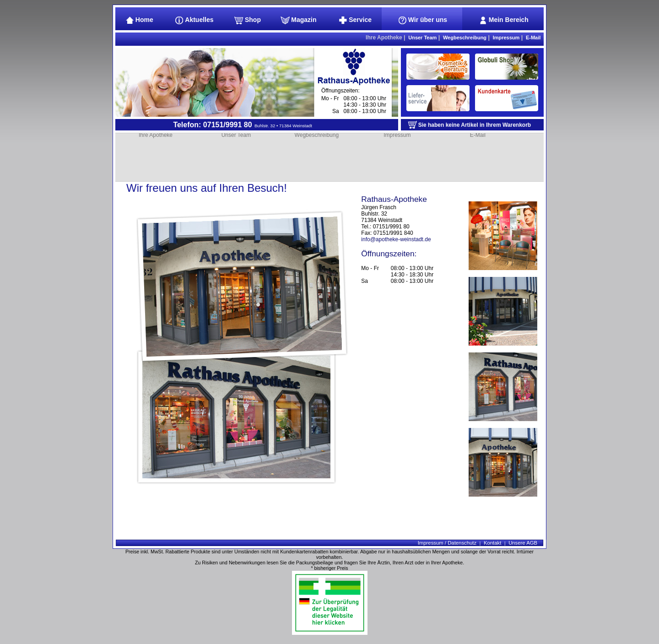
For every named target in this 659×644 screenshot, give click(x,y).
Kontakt (492, 543)
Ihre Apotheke (384, 38)
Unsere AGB (523, 543)
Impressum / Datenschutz (447, 543)
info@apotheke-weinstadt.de (396, 239)
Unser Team (422, 38)
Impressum (506, 38)
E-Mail (533, 38)
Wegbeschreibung (465, 38)
